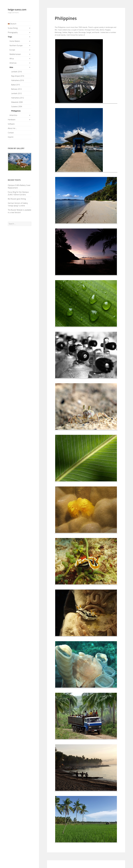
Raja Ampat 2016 (18, 76)
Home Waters (15, 41)
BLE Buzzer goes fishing (17, 199)
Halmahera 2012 (18, 98)
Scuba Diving (13, 28)
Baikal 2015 (16, 85)
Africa (12, 59)
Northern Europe (16, 45)
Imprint (11, 137)
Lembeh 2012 (17, 93)
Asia (11, 67)
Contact (11, 133)
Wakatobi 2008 (17, 102)
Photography (13, 32)
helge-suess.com (17, 9)
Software (11, 124)
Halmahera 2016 (18, 80)
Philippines (16, 111)
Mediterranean (15, 54)
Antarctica (13, 115)
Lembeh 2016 (17, 72)
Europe (12, 50)
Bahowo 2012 (16, 89)
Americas (13, 63)
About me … (12, 128)
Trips (10, 37)
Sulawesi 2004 (17, 106)
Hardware (12, 120)
